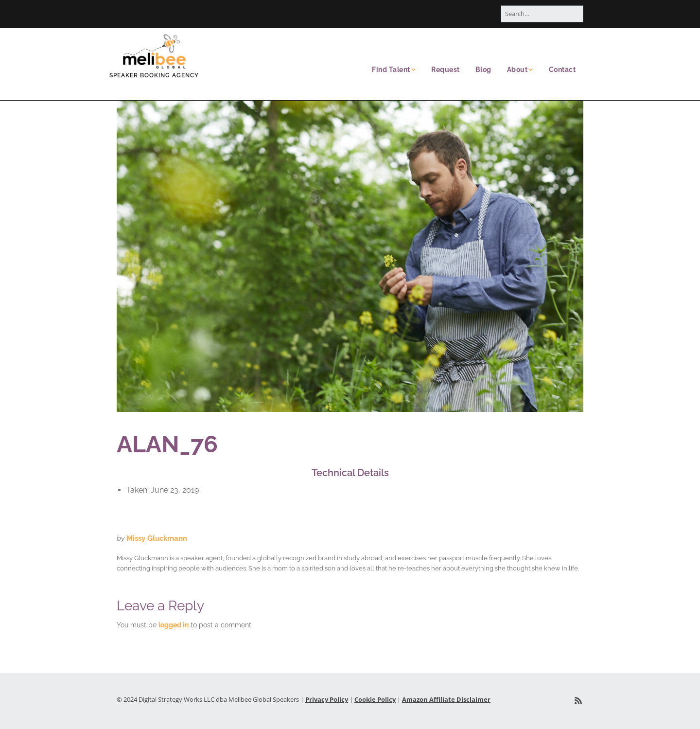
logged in (174, 625)
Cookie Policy (375, 699)
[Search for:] (542, 14)
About (517, 70)
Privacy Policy (327, 699)
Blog (483, 70)
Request (446, 70)
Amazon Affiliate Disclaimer (446, 699)
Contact (562, 70)
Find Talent (391, 70)
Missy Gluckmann (157, 538)
